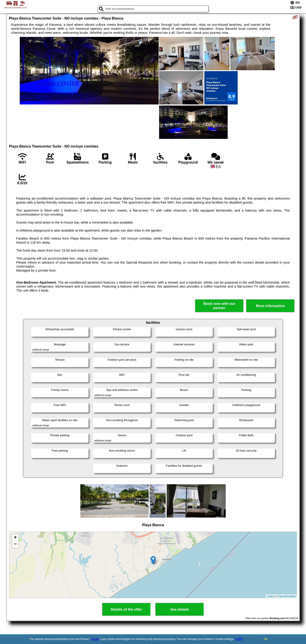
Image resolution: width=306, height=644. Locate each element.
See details (180, 609)
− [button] (15, 544)
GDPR (239, 639)
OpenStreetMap (287, 596)
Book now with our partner (219, 306)
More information (270, 306)
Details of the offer (126, 609)
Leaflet (270, 596)
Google (95, 639)
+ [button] (15, 538)
